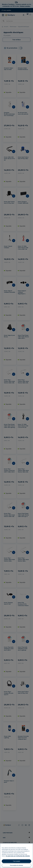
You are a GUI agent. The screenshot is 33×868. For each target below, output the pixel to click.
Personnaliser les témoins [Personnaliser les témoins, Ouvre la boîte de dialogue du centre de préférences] (16, 865)
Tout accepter (16, 861)
